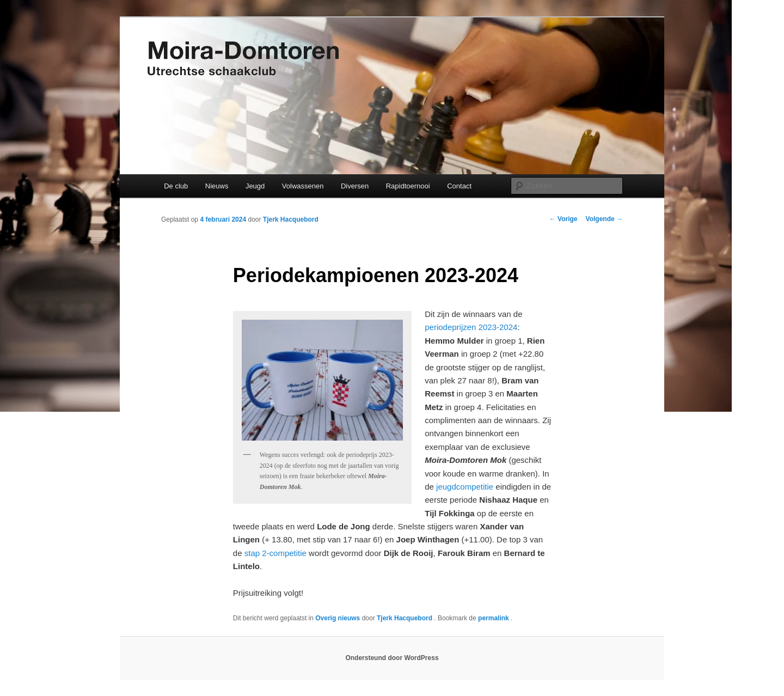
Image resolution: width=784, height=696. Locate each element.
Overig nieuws (338, 618)
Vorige (563, 219)
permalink (494, 618)
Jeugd (255, 186)
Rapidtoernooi (408, 186)
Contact (459, 186)
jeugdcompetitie (465, 487)
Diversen (355, 186)
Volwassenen (303, 186)
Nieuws (217, 186)
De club (176, 186)
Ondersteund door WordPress (392, 658)
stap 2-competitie (275, 553)
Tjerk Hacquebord (291, 219)
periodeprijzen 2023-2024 (471, 327)
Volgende (604, 219)
